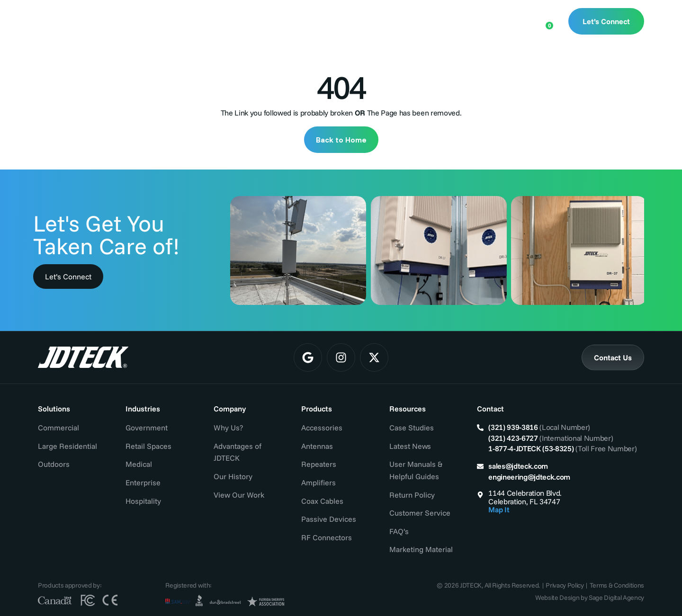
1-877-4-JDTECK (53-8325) (531, 448)
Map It (499, 509)
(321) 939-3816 (513, 427)
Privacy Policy (565, 585)
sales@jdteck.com (518, 466)
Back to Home (341, 140)
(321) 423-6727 (513, 438)
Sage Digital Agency (616, 598)
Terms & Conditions (617, 585)
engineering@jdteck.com (529, 477)
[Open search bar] (515, 20)
